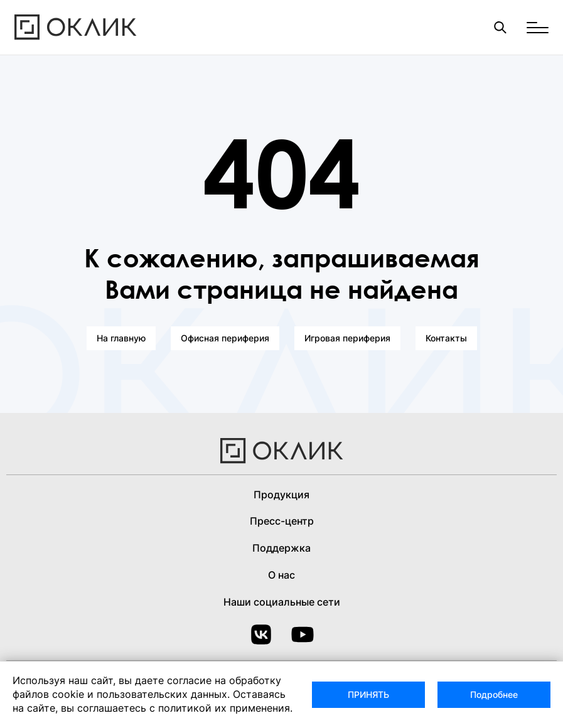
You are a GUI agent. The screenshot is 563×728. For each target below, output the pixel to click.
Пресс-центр (282, 521)
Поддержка (281, 548)
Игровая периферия (347, 338)
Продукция (281, 495)
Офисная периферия (225, 338)
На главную (121, 338)
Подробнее (494, 694)
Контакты (446, 338)
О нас (281, 575)
